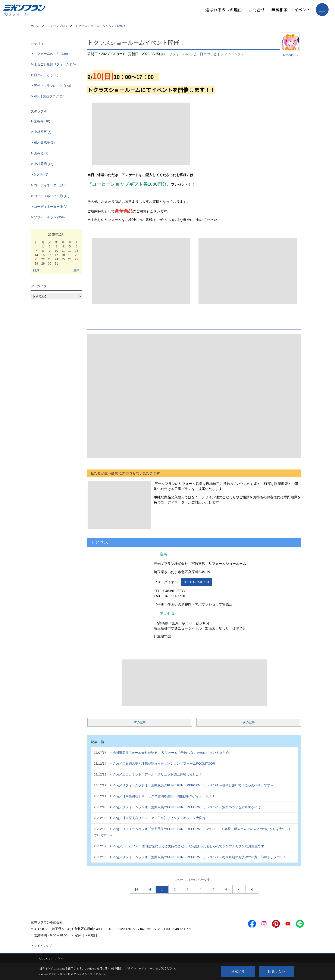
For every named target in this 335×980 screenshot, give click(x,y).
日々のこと (208, 54)
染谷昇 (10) (42, 121)
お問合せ (257, 10)
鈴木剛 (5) (41, 174)
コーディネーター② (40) (52, 196)
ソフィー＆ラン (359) (49, 217)
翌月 (77, 270)
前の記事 (140, 722)
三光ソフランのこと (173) (53, 86)
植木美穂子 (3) (44, 142)
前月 (36, 270)
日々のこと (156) (46, 75)
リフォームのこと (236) (51, 54)
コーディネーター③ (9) (51, 207)
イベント (302, 10)
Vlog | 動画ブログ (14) (50, 96)
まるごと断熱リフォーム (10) (55, 64)
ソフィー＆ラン (232, 54)
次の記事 (249, 722)
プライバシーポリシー (139, 968)
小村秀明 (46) (44, 164)
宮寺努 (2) (41, 153)
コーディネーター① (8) (51, 185)
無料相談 (279, 10)
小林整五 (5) (43, 132)
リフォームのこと (183, 54)
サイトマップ (43, 946)
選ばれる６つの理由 (224, 10)
